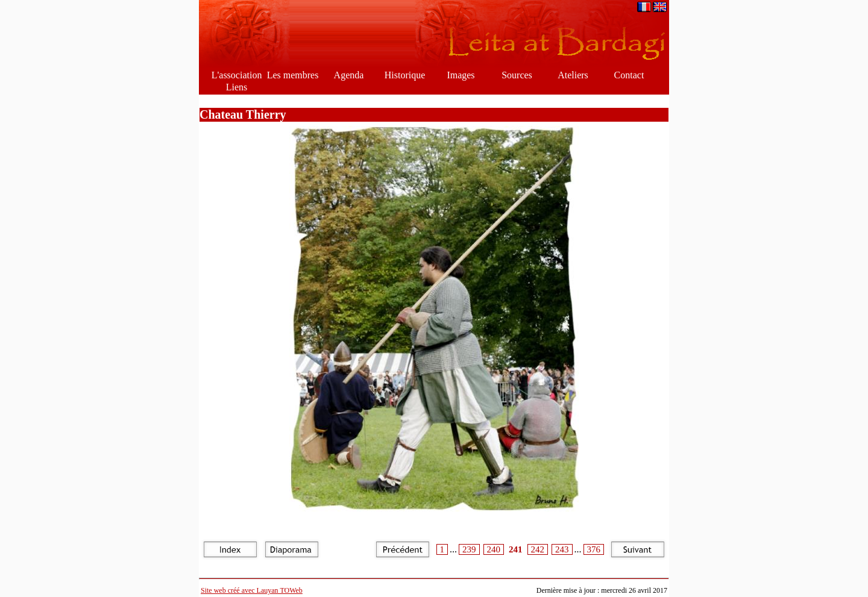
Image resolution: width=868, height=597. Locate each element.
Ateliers (573, 75)
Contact (629, 75)
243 (562, 549)
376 (594, 549)
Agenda (349, 75)
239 (469, 549)
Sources (517, 75)
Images (461, 75)
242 (538, 549)
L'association (237, 75)
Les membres (293, 75)
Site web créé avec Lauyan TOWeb (252, 590)
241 (516, 549)
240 (494, 549)
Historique (405, 75)
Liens (237, 87)
